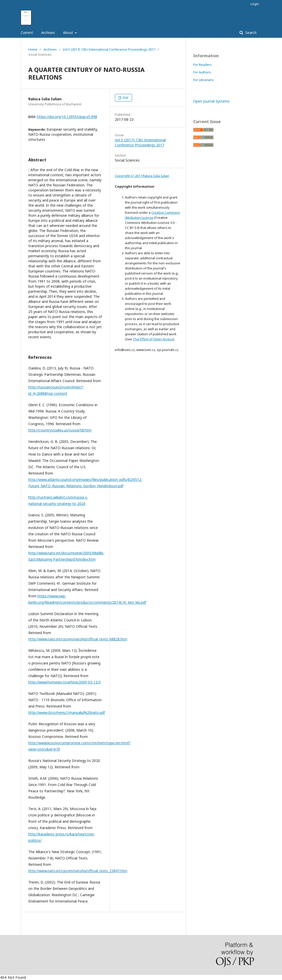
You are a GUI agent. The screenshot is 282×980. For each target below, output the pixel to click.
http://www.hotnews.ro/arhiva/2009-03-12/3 (64, 682)
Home (33, 49)
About (69, 33)
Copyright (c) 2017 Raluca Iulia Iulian (142, 176)
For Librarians (203, 80)
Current (27, 33)
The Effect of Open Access (153, 339)
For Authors (202, 72)
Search (250, 33)
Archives (48, 33)
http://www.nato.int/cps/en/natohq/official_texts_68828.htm (78, 639)
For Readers (202, 65)
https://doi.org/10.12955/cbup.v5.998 (67, 117)
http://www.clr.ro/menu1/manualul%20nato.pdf (67, 712)
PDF (125, 98)
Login (255, 4)
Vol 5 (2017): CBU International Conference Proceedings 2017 (109, 49)
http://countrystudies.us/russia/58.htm (60, 430)
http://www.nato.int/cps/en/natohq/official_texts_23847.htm (78, 871)
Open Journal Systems (211, 101)
